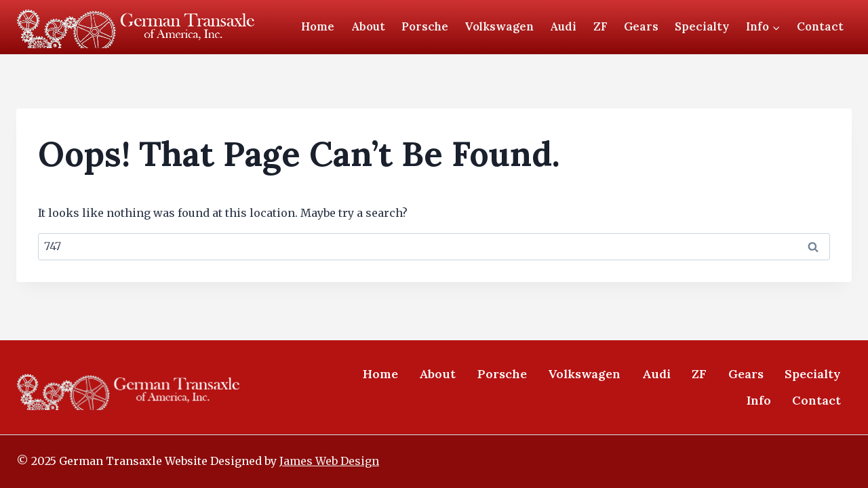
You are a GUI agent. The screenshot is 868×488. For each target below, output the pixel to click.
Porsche (425, 26)
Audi (563, 26)
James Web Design (329, 461)
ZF (600, 26)
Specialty (702, 26)
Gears (641, 26)
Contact (820, 26)
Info (759, 400)
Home (318, 26)
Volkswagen (499, 26)
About (368, 26)
